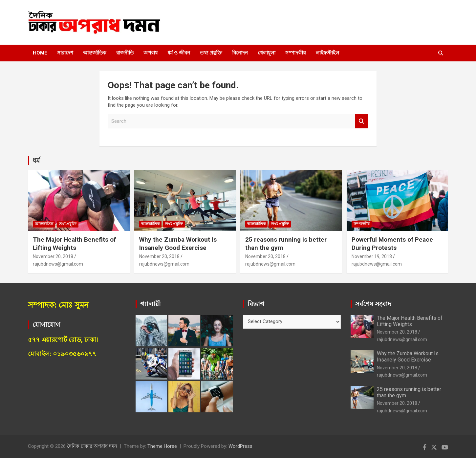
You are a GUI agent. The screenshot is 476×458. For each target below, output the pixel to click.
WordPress (240, 446)
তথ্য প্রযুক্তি (211, 53)
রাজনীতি (125, 53)
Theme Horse (162, 446)
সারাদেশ (65, 53)
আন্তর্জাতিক (95, 53)
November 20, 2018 (53, 256)
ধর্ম (36, 161)
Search (362, 121)
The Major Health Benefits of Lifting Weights (74, 244)
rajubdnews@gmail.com (58, 264)
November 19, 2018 (372, 256)
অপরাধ (151, 53)
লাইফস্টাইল (327, 53)
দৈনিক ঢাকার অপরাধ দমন (92, 446)
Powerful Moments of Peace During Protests (392, 244)
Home (40, 53)
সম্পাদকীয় (296, 53)
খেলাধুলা (267, 53)
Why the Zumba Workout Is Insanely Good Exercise (178, 244)
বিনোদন (240, 53)
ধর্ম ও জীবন (179, 53)
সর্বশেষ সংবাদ (373, 304)
